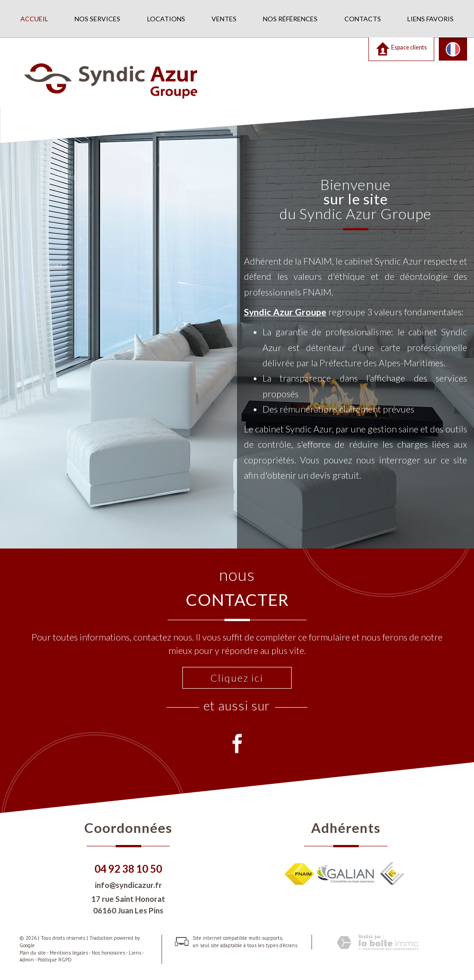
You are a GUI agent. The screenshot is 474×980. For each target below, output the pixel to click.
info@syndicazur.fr (128, 885)
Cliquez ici (237, 678)
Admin (27, 960)
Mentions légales (69, 953)
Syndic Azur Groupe (285, 312)
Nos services (97, 19)
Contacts (363, 19)
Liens (135, 953)
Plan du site (33, 953)
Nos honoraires (108, 953)
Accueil (34, 19)
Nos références (290, 19)
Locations (166, 19)
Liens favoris (430, 19)
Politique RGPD (55, 960)
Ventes (224, 19)
